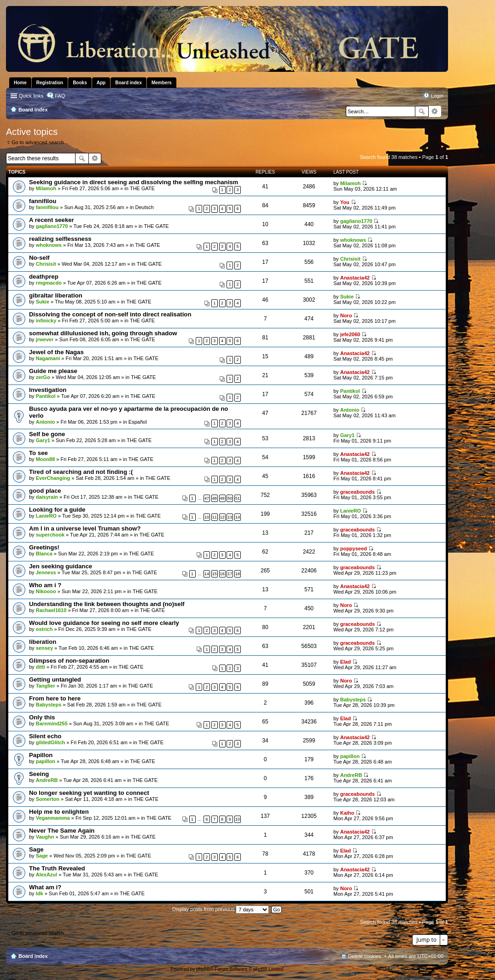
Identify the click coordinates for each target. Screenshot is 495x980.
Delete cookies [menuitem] (365, 956)
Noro (346, 315)
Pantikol (46, 396)
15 (215, 574)
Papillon (41, 755)
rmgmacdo (49, 283)
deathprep (44, 277)
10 (207, 517)
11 (215, 517)
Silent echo (45, 736)
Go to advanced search (38, 142)
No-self (39, 258)
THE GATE (142, 188)
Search (422, 111)
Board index (33, 956)
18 (238, 574)
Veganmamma (53, 818)
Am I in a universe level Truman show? (85, 528)
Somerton (48, 799)
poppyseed (354, 548)
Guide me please (53, 371)
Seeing (39, 774)
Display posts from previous (221, 909)
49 (222, 498)
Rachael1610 (51, 610)
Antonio (46, 422)
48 (215, 498)
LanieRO (46, 516)
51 (238, 498)
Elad (346, 662)
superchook (50, 535)
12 (222, 517)
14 (238, 517)
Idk (40, 893)
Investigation (48, 390)
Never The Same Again (62, 831)
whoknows (49, 245)
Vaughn (45, 837)
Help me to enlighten (59, 812)
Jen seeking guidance (61, 566)
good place (45, 491)
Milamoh (46, 188)
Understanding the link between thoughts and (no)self (107, 604)
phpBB (203, 969)
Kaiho (347, 813)
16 (222, 574)
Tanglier (46, 686)
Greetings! (44, 547)
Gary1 (43, 440)
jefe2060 (350, 334)
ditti (41, 667)
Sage (36, 849)
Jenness (46, 572)
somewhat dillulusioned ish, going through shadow (103, 333)
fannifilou (43, 201)
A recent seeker (52, 220)
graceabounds (358, 492)
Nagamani (48, 358)
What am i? (45, 887)
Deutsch (145, 207)
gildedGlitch (51, 742)
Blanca (44, 554)
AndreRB (47, 780)
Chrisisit (46, 264)
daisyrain (47, 497)
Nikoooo (46, 591)
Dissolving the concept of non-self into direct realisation (110, 314)
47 (207, 498)
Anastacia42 (355, 278)
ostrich (44, 629)
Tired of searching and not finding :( (81, 472)
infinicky (46, 321)
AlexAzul (47, 875)
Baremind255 (52, 723)
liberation (43, 642)
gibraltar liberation (56, 295)
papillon (46, 761)
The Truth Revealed (57, 868)
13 (230, 517)
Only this (42, 717)
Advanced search (435, 111)
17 (230, 574)
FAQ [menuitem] (60, 96)
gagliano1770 (52, 226)
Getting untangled (55, 680)
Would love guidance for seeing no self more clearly (104, 623)
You (345, 202)
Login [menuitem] (437, 96)
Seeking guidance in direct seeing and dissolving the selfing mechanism (134, 182)
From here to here (55, 698)
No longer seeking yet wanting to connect (89, 793)
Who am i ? (45, 585)
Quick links (31, 96)
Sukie (43, 302)
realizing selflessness (60, 239)
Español (138, 422)
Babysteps (49, 705)
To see (38, 453)
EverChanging (53, 478)
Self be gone (47, 434)
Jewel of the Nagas (56, 352)
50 (230, 498)
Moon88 (46, 459)
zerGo (43, 377)
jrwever (45, 339)
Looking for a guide (57, 510)
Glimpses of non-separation (69, 661)
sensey (44, 648)
